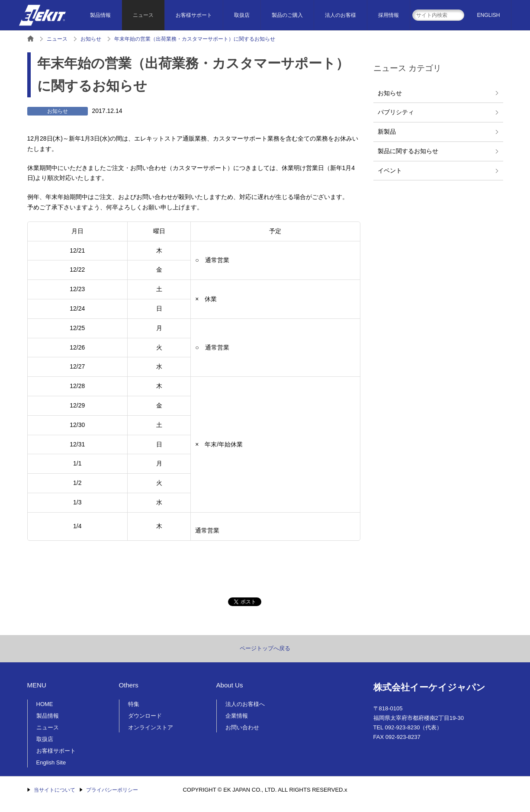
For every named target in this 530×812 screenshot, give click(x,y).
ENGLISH (489, 15)
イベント (390, 170)
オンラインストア (151, 727)
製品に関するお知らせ (408, 151)
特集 (134, 704)
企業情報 (237, 716)
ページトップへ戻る (265, 648)
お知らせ (390, 93)
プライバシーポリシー (112, 790)
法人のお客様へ (245, 704)
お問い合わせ (242, 727)
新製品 (387, 132)
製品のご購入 (287, 15)
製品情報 (100, 15)
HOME (45, 704)
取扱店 (242, 15)
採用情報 (389, 15)
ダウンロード (145, 716)
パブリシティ (396, 112)
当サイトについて (55, 790)
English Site (51, 762)
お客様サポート (194, 15)
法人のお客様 (340, 15)
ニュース (143, 15)
